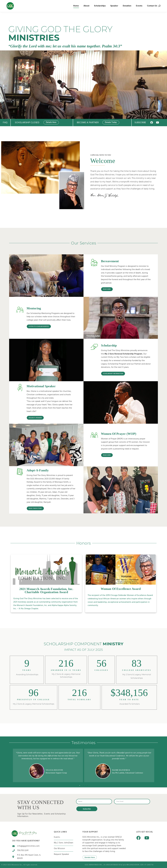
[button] (121, 318)
